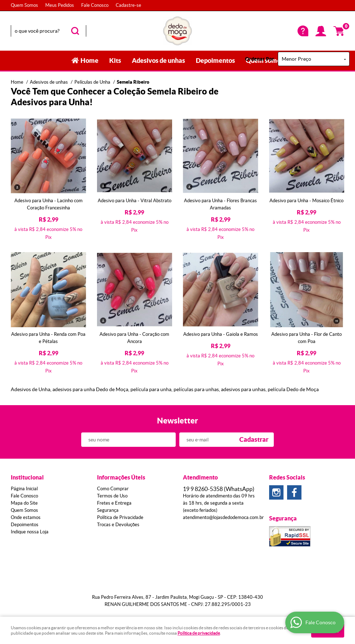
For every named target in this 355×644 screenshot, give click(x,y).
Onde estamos (26, 517)
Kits (115, 61)
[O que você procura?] (75, 31)
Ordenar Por (260, 59)
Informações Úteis (121, 477)
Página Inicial (24, 489)
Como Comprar (113, 489)
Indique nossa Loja (30, 532)
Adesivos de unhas (158, 61)
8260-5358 (219, 489)
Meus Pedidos (60, 5)
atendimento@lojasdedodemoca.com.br (223, 517)
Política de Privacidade (120, 517)
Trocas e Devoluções (118, 525)
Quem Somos (24, 5)
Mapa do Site (24, 503)
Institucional (27, 477)
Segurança (108, 510)
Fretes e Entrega (114, 503)
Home (89, 61)
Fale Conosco (95, 5)
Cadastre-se (128, 5)
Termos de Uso (112, 496)
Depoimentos (215, 61)
